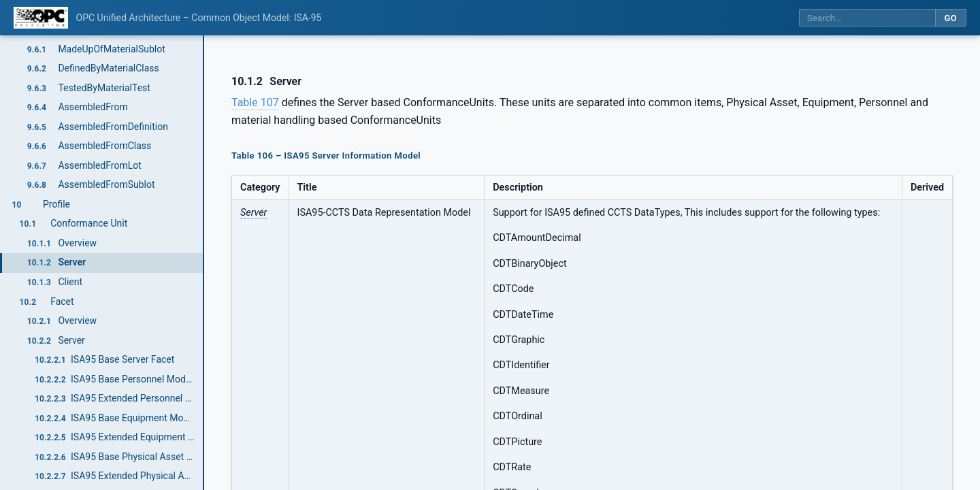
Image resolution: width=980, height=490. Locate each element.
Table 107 (255, 102)
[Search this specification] (867, 18)
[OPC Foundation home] (41, 18)
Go (950, 18)
